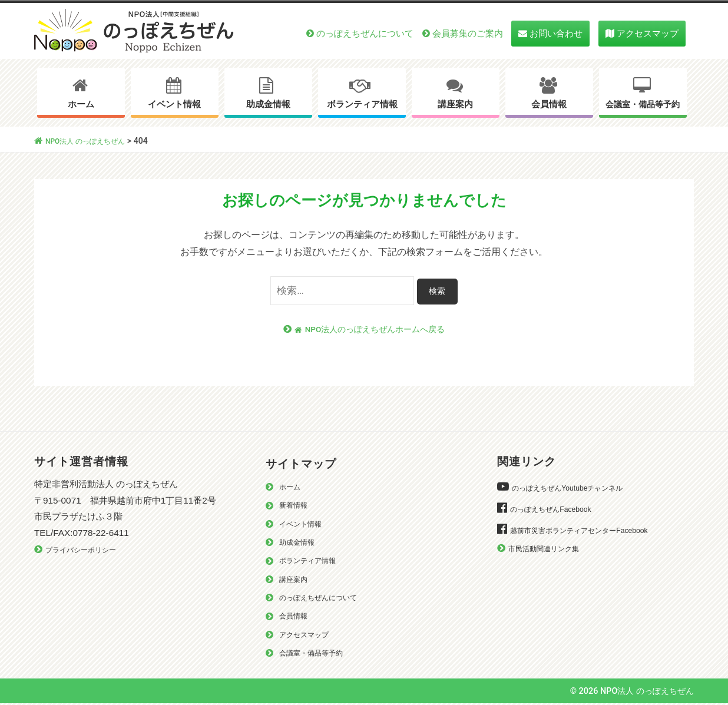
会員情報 (549, 104)
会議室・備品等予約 (643, 105)
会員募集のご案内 (468, 33)
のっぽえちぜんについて (365, 33)
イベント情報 (174, 104)
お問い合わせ (556, 33)
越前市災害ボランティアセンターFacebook (590, 531)
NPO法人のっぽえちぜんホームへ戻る (370, 330)
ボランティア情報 (362, 104)
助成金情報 (268, 104)
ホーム (81, 104)
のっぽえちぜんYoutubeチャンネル (576, 489)
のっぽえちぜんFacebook (557, 510)
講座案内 (455, 104)
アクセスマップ (648, 33)
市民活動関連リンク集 (550, 549)
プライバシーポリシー (87, 550)
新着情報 (296, 506)
